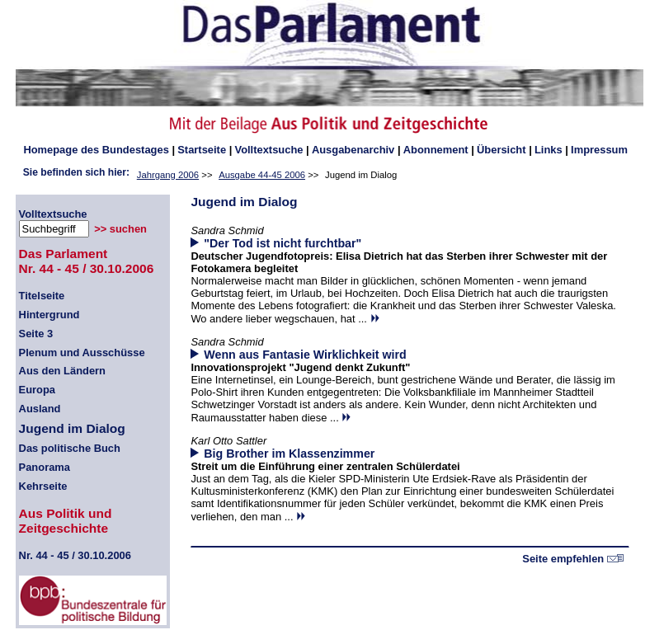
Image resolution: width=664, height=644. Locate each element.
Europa (37, 390)
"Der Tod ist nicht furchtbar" (283, 243)
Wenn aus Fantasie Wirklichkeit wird (305, 355)
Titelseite (42, 296)
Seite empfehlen (573, 559)
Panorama (45, 467)
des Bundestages (96, 150)
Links (549, 150)
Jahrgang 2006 (168, 175)
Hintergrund (49, 315)
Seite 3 (36, 334)
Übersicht (502, 150)
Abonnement (436, 150)
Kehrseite (43, 486)
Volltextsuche (268, 150)
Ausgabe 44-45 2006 (262, 175)
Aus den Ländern (62, 371)
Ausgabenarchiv (353, 150)
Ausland (40, 409)
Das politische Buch (70, 448)
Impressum (599, 150)
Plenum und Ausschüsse (82, 353)
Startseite (202, 150)
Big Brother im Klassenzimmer (289, 454)
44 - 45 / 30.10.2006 (75, 555)
